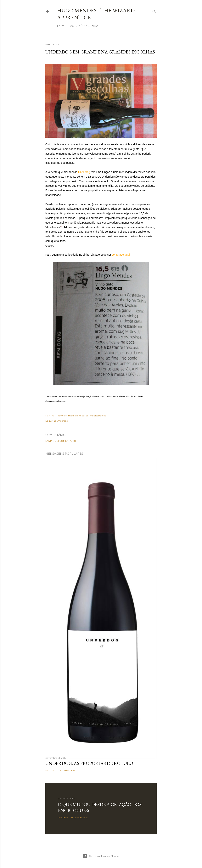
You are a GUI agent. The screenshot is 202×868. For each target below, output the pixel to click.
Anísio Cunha (87, 26)
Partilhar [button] (50, 416)
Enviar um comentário (61, 441)
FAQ (71, 26)
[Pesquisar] (154, 11)
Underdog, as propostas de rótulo (89, 763)
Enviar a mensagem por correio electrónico (82, 416)
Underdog (62, 421)
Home (62, 26)
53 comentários (79, 818)
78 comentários (67, 770)
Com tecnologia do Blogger (101, 856)
